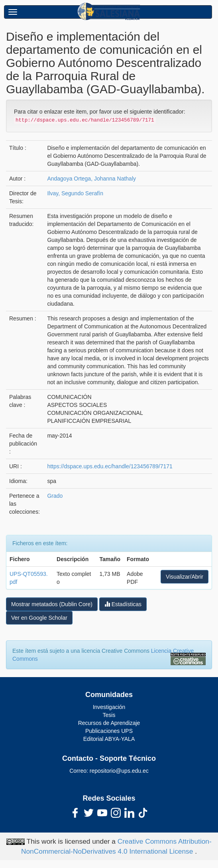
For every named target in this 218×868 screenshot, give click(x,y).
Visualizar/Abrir (185, 577)
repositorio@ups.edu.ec (119, 771)
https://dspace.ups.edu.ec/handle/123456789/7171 (110, 466)
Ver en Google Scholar (39, 618)
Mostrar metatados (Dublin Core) (52, 604)
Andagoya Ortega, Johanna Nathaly (91, 179)
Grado (55, 496)
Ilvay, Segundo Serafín (75, 193)
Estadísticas (123, 604)
